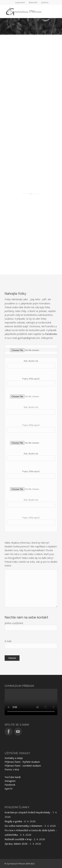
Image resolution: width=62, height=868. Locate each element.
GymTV (9, 789)
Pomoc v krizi (12, 769)
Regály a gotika (13, 821)
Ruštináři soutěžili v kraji (18, 839)
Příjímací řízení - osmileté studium (23, 766)
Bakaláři (33, 2)
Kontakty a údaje (14, 758)
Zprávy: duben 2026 (16, 844)
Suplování (20, 2)
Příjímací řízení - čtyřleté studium (22, 762)
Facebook (10, 785)
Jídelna (45, 2)
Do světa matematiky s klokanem (23, 826)
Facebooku (51, 334)
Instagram (10, 781)
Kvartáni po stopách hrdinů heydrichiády (27, 812)
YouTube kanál (13, 777)
